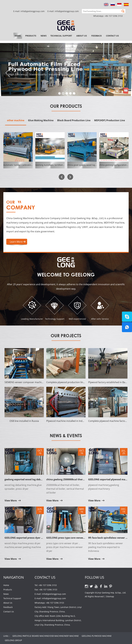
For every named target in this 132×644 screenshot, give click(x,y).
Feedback (96, 36)
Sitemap (110, 596)
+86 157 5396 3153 (114, 16)
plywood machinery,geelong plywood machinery (104, 487)
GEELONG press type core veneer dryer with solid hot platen (81, 538)
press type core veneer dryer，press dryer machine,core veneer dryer (65, 547)
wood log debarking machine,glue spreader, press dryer (23, 487)
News (44, 36)
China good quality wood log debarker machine (90, 165)
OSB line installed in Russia (24, 421)
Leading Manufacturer (32, 319)
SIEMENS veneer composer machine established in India (24, 382)
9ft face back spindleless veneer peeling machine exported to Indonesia (106, 547)
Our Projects (66, 336)
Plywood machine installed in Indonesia (66, 421)
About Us (82, 36)
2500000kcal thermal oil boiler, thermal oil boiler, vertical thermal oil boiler (65, 489)
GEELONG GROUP (13, 640)
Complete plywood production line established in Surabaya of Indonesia (66, 382)
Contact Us (112, 36)
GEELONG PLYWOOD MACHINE (97, 636)
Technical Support (61, 36)
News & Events (66, 436)
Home (18, 36)
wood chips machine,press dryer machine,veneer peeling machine (23, 545)
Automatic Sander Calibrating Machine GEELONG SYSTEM (32, 165)
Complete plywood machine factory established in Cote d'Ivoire (108, 421)
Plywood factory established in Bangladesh (108, 382)
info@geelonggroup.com (67, 11)
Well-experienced (77, 319)
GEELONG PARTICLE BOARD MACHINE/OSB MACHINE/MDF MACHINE (46, 636)
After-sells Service (100, 319)
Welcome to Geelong (66, 274)
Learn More (16, 242)
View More (11, 501)
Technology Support (55, 319)
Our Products (66, 106)
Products (31, 36)
